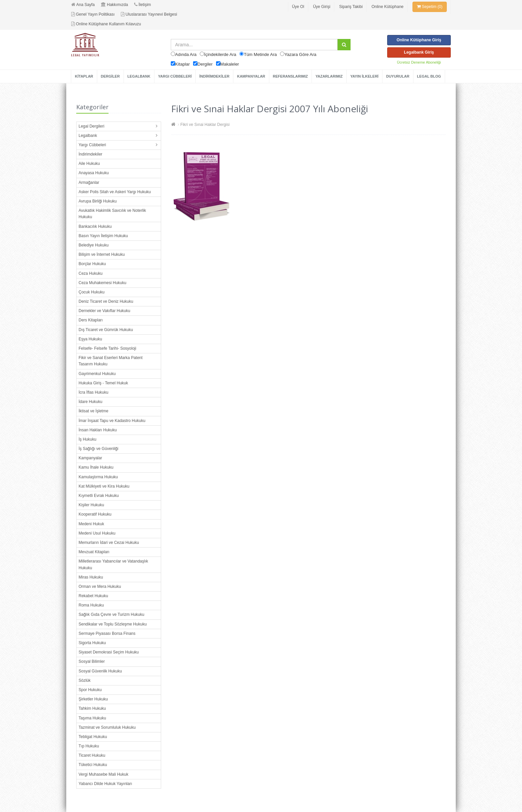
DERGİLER (110, 76)
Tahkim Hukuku (92, 708)
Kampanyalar (90, 458)
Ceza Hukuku (91, 273)
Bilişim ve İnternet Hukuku (102, 254)
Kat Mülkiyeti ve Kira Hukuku (104, 486)
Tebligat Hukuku (93, 737)
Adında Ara (186, 54)
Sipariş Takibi (351, 7)
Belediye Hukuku (94, 245)
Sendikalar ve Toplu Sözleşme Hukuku (113, 624)
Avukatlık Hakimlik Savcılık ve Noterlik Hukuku (112, 214)
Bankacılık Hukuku (95, 226)
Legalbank (88, 136)
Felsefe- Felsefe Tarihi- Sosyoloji (107, 348)
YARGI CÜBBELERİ (175, 76)
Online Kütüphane (388, 7)
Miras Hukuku (91, 577)
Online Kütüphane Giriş (419, 40)
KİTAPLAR (84, 76)
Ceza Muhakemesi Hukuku (102, 283)
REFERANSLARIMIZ (290, 76)
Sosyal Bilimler (92, 661)
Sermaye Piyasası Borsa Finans (107, 633)
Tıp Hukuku (89, 746)
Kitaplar (182, 64)
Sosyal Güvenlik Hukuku (100, 671)
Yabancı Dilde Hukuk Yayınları (105, 784)
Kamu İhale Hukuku (96, 467)
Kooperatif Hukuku (95, 514)
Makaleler (230, 64)
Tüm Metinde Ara (260, 54)
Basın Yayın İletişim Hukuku (103, 236)
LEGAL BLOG (429, 76)
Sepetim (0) (430, 7)
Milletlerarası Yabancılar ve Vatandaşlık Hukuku (113, 564)
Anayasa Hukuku (94, 173)
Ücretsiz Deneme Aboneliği (419, 62)
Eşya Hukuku (90, 339)
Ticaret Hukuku (92, 755)
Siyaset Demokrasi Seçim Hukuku (109, 652)
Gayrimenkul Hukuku (97, 374)
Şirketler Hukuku (93, 699)
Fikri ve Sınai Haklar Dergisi (205, 125)
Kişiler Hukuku (91, 505)
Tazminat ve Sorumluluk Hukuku (107, 727)
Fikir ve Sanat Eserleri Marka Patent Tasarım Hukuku (111, 361)
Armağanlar (89, 183)
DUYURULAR (398, 76)
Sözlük (85, 680)
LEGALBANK (139, 76)
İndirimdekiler (90, 154)
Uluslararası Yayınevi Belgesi (149, 14)
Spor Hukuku (90, 690)
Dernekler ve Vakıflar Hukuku (104, 311)
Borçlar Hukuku (92, 264)
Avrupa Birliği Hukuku (98, 201)
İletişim (142, 5)
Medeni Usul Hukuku (97, 533)
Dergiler (205, 64)
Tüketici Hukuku (93, 765)
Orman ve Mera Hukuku (100, 587)
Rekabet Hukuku (93, 596)
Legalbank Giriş (419, 52)
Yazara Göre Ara (300, 54)
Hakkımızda (114, 5)
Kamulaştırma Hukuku (98, 477)
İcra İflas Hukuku (93, 392)
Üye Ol (298, 7)
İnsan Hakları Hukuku (98, 430)
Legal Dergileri (91, 126)
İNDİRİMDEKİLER (214, 76)
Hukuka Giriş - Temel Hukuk (103, 383)
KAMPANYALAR (251, 76)
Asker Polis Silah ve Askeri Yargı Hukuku (115, 192)
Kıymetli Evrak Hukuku (99, 496)
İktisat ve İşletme (93, 411)
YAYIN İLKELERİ (364, 76)
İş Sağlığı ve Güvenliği (98, 449)
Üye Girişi (322, 7)
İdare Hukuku (90, 402)
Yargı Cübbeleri (92, 145)
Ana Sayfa (83, 5)
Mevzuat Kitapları (94, 552)
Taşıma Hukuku (92, 718)
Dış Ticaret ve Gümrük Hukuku (106, 330)
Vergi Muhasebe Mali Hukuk (103, 774)
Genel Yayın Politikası (93, 14)
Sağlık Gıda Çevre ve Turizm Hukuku (111, 614)
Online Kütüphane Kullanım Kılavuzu (106, 24)
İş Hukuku (87, 439)
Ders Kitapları (91, 320)
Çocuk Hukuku (92, 292)
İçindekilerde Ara (220, 54)
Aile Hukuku (89, 164)
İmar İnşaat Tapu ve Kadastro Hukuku (112, 421)
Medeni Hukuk (91, 524)
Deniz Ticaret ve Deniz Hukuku (106, 301)
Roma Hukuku (91, 605)
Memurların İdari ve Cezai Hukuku (109, 543)
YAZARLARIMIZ (329, 76)
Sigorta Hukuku (92, 643)
